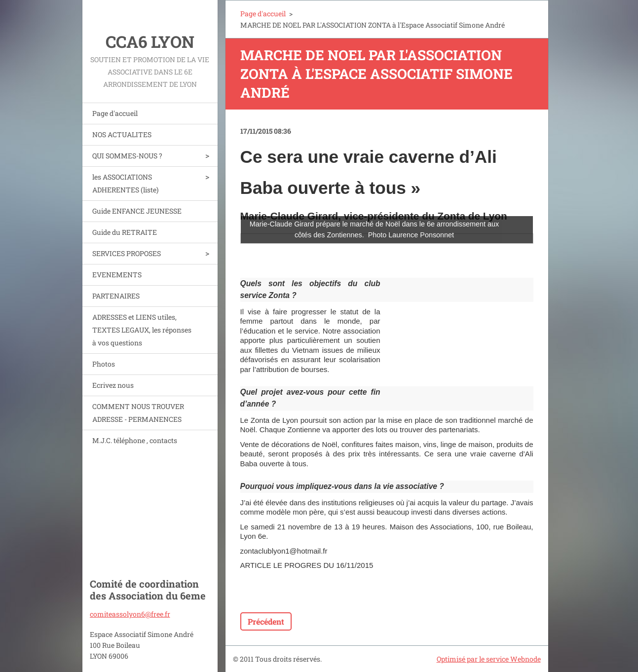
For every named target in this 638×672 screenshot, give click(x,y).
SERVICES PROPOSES (127, 253)
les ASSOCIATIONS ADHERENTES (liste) (125, 183)
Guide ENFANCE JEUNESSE (137, 211)
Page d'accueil (115, 113)
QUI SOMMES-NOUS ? (127, 156)
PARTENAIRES (116, 296)
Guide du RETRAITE (125, 232)
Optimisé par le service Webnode (489, 659)
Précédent (266, 621)
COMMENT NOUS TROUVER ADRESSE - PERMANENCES (138, 413)
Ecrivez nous (113, 385)
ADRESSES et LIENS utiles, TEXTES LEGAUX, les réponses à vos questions (142, 330)
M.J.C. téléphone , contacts (135, 440)
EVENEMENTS (117, 275)
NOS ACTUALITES (122, 134)
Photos (104, 364)
